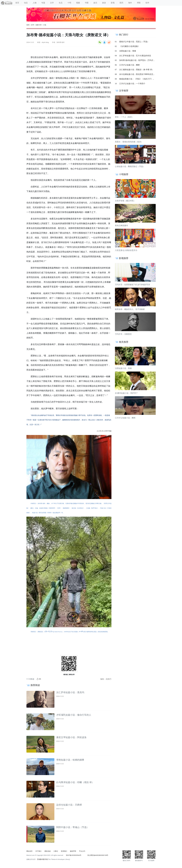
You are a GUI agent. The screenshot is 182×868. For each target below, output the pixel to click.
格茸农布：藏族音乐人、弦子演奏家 (130, 309)
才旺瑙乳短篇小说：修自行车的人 (74, 715)
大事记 (56, 851)
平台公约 (82, 851)
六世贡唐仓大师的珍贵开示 (126, 250)
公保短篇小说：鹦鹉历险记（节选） (130, 166)
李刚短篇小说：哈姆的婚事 (70, 760)
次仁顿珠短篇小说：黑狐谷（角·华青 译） (136, 70)
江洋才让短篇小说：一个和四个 (132, 84)
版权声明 (73, 851)
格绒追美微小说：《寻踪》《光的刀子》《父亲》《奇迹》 (143, 79)
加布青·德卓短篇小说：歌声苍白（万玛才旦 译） (139, 60)
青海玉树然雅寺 (121, 226)
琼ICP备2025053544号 (74, 855)
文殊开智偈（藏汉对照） (125, 201)
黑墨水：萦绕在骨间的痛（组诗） (129, 142)
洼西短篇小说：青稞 (128, 51)
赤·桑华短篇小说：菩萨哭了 (126, 393)
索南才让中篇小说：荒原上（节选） (134, 42)
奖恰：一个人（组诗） (124, 117)
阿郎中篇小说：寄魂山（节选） (73, 827)
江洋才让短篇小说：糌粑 (129, 65)
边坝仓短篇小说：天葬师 (69, 805)
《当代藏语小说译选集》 (129, 46)
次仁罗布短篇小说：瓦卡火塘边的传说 (135, 56)
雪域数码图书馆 (42, 859)
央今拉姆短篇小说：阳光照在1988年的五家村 (138, 74)
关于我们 (38, 851)
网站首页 (29, 851)
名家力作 (39, 25)
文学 (32, 25)
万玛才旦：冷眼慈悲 (123, 334)
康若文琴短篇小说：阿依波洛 (71, 737)
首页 (28, 25)
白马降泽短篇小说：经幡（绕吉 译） (75, 782)
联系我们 (64, 851)
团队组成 (48, 851)
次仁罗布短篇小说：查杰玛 (70, 692)
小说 (45, 25)
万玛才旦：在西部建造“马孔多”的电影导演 (132, 285)
